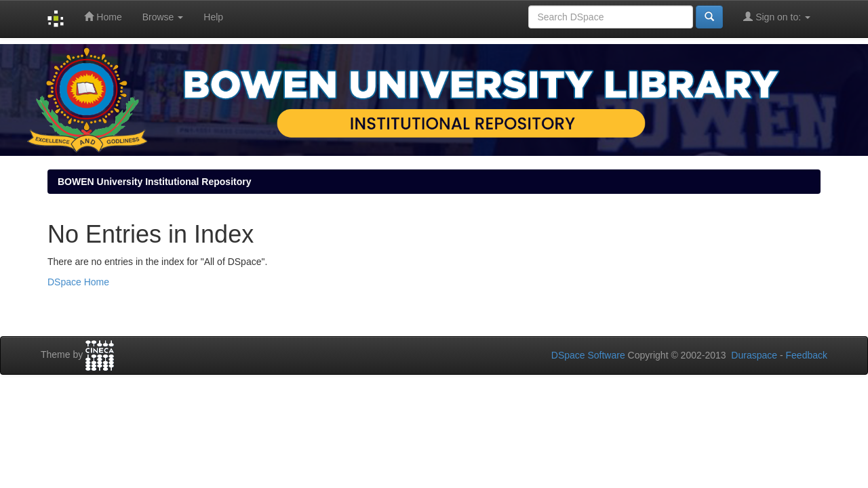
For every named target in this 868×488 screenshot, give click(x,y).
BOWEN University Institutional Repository (154, 182)
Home (103, 17)
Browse (163, 17)
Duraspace (754, 355)
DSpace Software (588, 355)
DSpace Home (78, 282)
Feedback (807, 355)
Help (213, 17)
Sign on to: (777, 17)
